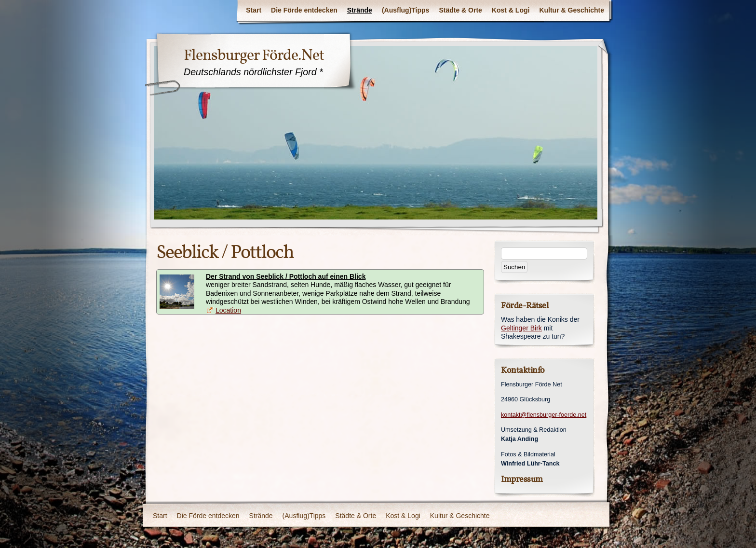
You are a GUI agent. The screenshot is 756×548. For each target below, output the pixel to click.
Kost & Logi (511, 10)
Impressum (522, 479)
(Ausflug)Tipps (406, 10)
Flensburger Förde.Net (254, 55)
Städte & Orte (460, 10)
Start (254, 10)
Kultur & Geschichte (572, 10)
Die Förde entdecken (304, 10)
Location (228, 310)
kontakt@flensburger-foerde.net (544, 415)
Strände (360, 10)
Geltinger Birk (521, 328)
